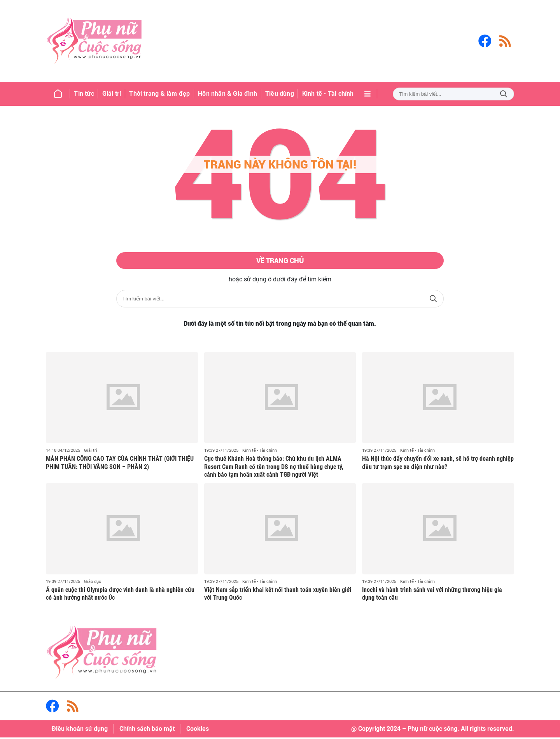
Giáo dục (93, 583)
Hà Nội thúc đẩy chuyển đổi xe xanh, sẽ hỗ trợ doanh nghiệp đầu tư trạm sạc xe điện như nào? (438, 464)
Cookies (198, 730)
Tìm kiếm (504, 94)
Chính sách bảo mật (147, 730)
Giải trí (91, 452)
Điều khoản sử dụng (80, 730)
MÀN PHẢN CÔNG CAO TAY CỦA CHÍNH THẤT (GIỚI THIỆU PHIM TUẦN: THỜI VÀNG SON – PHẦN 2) (120, 464)
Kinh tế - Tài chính (260, 452)
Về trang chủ (280, 262)
